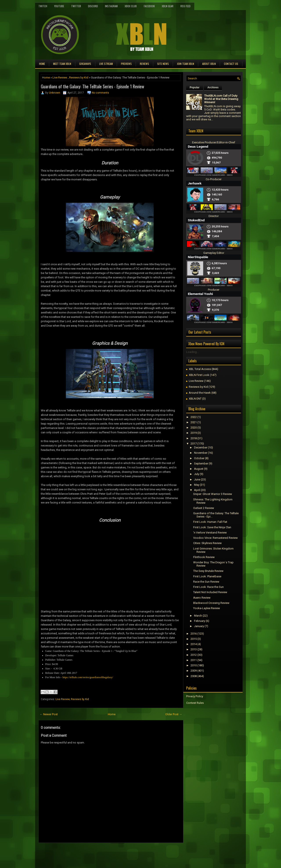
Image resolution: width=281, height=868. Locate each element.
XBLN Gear (168, 6)
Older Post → (174, 714)
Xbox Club (131, 6)
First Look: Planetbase (207, 576)
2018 (194, 438)
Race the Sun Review (206, 582)
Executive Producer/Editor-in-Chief (214, 142)
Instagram (111, 6)
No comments (100, 93)
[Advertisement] (90, 853)
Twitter (76, 6)
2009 (194, 671)
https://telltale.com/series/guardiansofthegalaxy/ (88, 677)
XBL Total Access (200, 369)
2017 (194, 444)
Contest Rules (195, 703)
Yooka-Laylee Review (207, 608)
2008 (194, 676)
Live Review (60, 77)
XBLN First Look (199, 375)
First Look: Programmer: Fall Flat (210, 522)
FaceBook (149, 6)
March (198, 616)
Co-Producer (214, 179)
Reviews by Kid (79, 77)
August (199, 469)
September (201, 463)
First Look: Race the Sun (208, 587)
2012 (194, 655)
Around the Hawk (200, 393)
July (197, 474)
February (200, 621)
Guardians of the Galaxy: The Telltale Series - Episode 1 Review (93, 86)
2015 (194, 639)
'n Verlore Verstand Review (210, 533)
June (197, 479)
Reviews (144, 64)
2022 (194, 417)
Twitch (43, 6)
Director (214, 216)
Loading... (192, 352)
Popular (195, 87)
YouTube (59, 6)
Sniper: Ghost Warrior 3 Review (213, 494)
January (199, 626)
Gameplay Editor (214, 253)
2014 (194, 644)
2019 (194, 433)
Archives (213, 87)
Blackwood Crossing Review (211, 603)
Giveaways (85, 64)
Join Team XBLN (186, 64)
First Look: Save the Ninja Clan (212, 527)
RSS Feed (186, 6)
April (197, 490)
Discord (93, 6)
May (197, 485)
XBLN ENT (195, 399)
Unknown (55, 93)
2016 (194, 634)
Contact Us (231, 64)
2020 (194, 428)
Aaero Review (202, 598)
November (201, 453)
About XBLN (209, 64)
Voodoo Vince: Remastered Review (215, 538)
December (201, 447)
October (199, 458)
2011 (194, 660)
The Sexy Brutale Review (208, 571)
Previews (126, 64)
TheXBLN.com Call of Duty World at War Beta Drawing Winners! (221, 99)
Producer (214, 290)
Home (42, 64)
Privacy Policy (195, 696)
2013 (194, 649)
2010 (194, 665)
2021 (194, 422)
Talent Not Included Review (210, 592)
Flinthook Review (204, 557)
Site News (163, 64)
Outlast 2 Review (204, 508)
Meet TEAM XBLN (62, 64)
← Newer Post (49, 714)
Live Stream (106, 64)
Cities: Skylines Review (207, 543)
